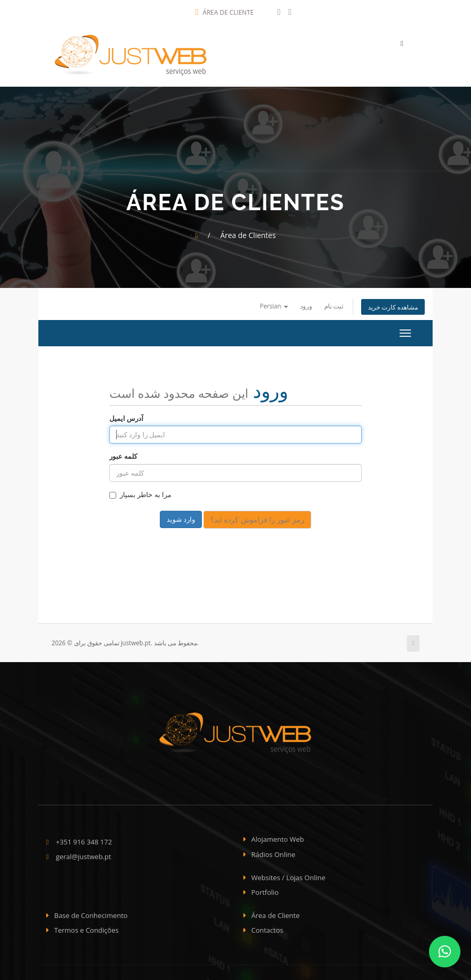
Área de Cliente (225, 12)
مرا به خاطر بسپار (140, 492)
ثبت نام (334, 303)
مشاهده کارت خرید (393, 304)
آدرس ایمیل (126, 415)
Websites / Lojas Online (288, 874)
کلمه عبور (123, 453)
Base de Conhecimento (91, 913)
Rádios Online (273, 852)
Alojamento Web (278, 837)
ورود (306, 303)
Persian (274, 303)
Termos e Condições (86, 927)
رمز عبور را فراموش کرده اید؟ (257, 517)
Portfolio (265, 890)
